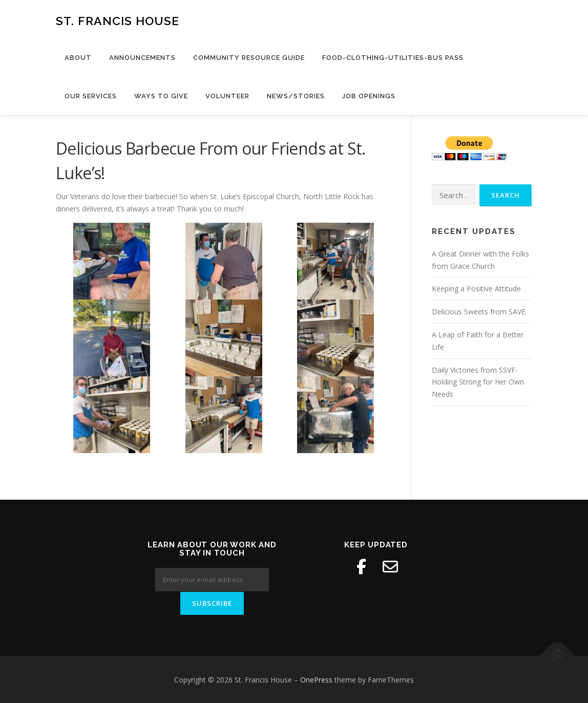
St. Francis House (118, 21)
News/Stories (296, 96)
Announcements (142, 58)
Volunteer (227, 96)
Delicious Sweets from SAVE (479, 312)
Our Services (91, 96)
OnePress (316, 679)
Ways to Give (161, 96)
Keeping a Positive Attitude (476, 289)
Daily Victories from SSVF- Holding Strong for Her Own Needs (478, 382)
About (78, 58)
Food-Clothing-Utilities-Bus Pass (393, 58)
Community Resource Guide (249, 58)
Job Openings (369, 96)
